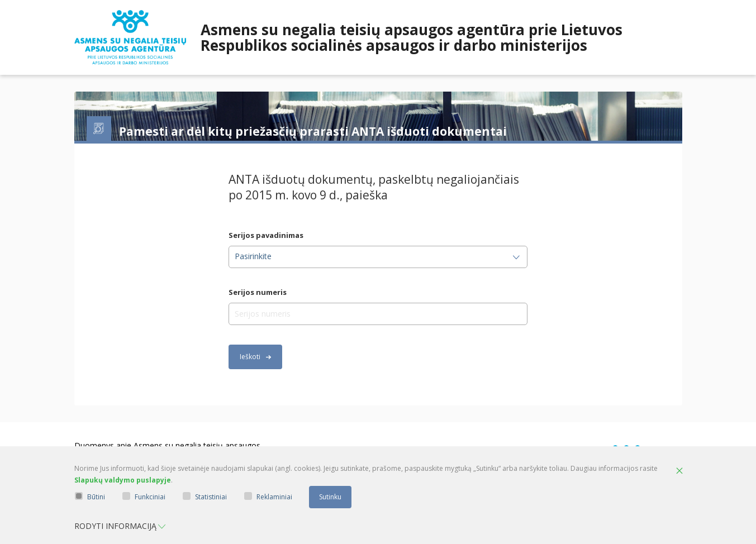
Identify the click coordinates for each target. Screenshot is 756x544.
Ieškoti (255, 357)
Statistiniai (205, 497)
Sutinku (330, 497)
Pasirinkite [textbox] (253, 256)
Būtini (90, 497)
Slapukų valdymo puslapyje (123, 480)
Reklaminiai (268, 497)
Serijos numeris (258, 292)
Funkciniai (144, 497)
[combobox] (378, 257)
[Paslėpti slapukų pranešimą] (679, 471)
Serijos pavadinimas (266, 235)
